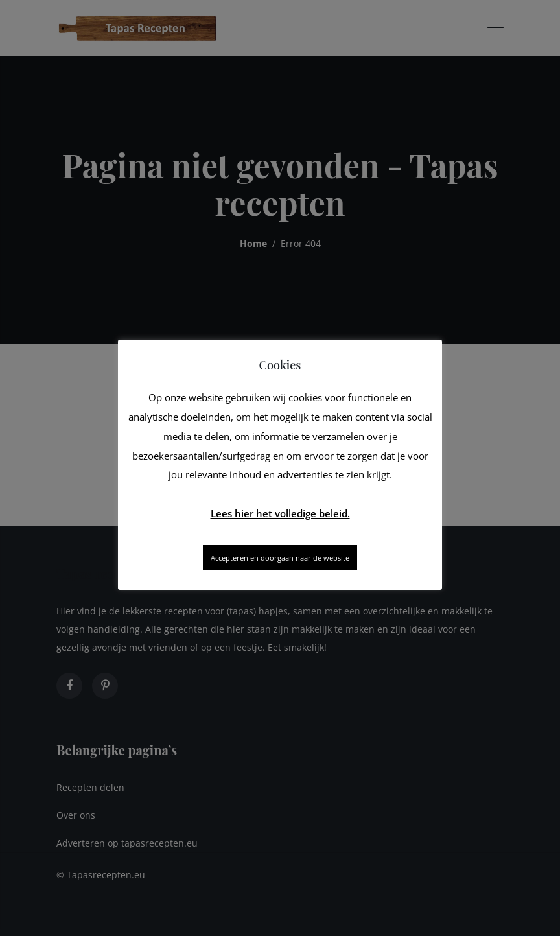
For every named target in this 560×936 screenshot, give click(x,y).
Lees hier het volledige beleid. (280, 513)
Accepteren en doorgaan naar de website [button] (280, 558)
